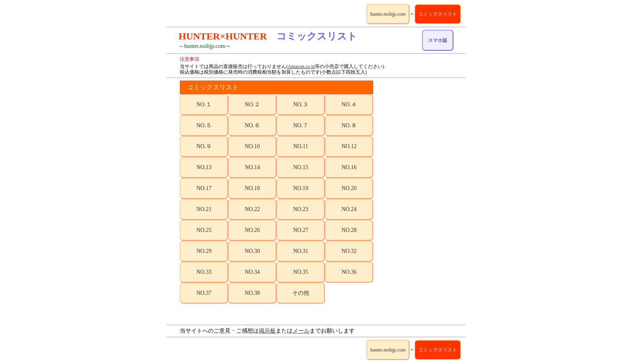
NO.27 (301, 230)
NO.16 (349, 167)
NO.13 (204, 167)
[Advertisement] (420, 201)
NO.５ (204, 125)
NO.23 (301, 209)
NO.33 (204, 272)
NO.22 (252, 209)
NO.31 (301, 251)
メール (301, 331)
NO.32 (349, 251)
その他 (301, 293)
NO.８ (349, 125)
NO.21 (204, 209)
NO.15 (301, 167)
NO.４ (349, 104)
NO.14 (252, 167)
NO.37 (204, 293)
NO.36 (349, 272)
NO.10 (252, 146)
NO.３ (301, 104)
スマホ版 (438, 40)
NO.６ (252, 125)
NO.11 (300, 146)
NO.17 (204, 188)
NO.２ (252, 104)
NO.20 (349, 188)
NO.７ (301, 125)
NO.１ (204, 104)
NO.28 (349, 230)
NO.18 (252, 188)
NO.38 (252, 293)
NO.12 (349, 146)
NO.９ (204, 146)
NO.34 (252, 272)
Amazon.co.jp (301, 66)
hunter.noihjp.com (388, 14)
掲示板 (267, 331)
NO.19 (301, 188)
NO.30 (252, 251)
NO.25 (204, 230)
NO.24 (349, 209)
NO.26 (252, 230)
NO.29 (204, 251)
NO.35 (301, 272)
